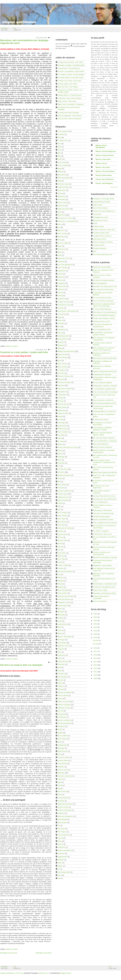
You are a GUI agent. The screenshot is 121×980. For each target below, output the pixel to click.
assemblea (62, 199)
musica (60, 630)
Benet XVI (61, 230)
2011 (59, 150)
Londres (61, 568)
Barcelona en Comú (65, 218)
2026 (95, 614)
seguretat (61, 801)
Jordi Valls (61, 525)
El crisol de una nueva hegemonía (101, 487)
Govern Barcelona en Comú (68, 447)
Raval (60, 754)
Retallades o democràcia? (102, 566)
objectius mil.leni (64, 646)
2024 (95, 621)
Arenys (60, 193)
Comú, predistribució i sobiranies (105, 441)
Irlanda (60, 503)
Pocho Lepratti (63, 695)
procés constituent (64, 720)
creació (60, 320)
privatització (62, 717)
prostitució (61, 726)
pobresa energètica (65, 692)
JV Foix (60, 537)
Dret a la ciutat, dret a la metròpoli (105, 392)
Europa (60, 420)
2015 (95, 658)
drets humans (63, 364)
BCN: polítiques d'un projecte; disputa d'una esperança (104, 349)
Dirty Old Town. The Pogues (68, 87)
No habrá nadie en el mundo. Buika (70, 78)
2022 (95, 627)
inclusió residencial (64, 491)
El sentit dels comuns (101, 420)
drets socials (62, 367)
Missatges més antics (44, 953)
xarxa (60, 875)
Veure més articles (100, 601)
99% (59, 156)
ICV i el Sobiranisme (100, 502)
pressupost (62, 714)
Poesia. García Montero (105, 179)
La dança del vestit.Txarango (68, 113)
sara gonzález (63, 798)
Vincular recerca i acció (101, 321)
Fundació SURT (99, 245)
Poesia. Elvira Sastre (104, 175)
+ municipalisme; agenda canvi (104, 389)
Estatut (60, 416)
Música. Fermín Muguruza (106, 151)
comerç (60, 292)
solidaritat (61, 813)
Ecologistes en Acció (100, 217)
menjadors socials (64, 602)
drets (59, 361)
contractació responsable (67, 311)
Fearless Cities (98, 227)
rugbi (59, 782)
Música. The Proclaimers (105, 171)
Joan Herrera (62, 516)
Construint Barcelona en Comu (104, 496)
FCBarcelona (62, 429)
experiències (62, 426)
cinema (60, 280)
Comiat (60, 296)
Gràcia (60, 450)
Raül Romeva (63, 751)
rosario (60, 779)
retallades (61, 773)
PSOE (60, 730)
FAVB (95, 223)
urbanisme (61, 847)
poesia (60, 699)
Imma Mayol (62, 485)
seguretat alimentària (65, 804)
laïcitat (60, 543)
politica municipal (12, 346)
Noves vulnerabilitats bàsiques (104, 315)
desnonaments (63, 339)
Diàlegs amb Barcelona (66, 351)
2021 (95, 631)
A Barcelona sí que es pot (102, 534)
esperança (61, 410)
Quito (60, 742)
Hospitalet (61, 463)
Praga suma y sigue (100, 590)
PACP (60, 658)
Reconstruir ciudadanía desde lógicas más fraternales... (104, 305)
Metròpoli (61, 612)
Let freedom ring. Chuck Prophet (69, 98)
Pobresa (61, 689)
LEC (59, 550)
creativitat (61, 323)
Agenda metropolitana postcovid (105, 371)
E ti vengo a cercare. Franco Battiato (71, 74)
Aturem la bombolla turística (103, 520)
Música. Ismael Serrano (105, 155)
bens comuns (62, 234)
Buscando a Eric (64, 258)
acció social (62, 162)
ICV (59, 466)
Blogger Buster (66, 973)
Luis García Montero (65, 571)
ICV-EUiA (61, 472)
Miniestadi (61, 615)
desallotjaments (63, 336)
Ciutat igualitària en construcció (104, 411)
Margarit (61, 587)
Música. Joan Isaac (103, 159)
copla (60, 317)
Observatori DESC (100, 239)
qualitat (60, 733)
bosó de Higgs (63, 243)
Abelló (60, 159)
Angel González (63, 187)
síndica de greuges (64, 810)
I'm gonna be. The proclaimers (69, 68)
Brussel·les (62, 249)
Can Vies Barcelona (65, 265)
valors (60, 863)
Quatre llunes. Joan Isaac (67, 101)
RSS (17, 29)
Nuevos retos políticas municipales (101, 597)
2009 (95, 678)
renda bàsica (62, 764)
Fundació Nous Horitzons (102, 236)
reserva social (63, 770)
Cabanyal (61, 261)
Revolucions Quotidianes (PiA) (104, 587)
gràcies (60, 454)
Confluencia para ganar (101, 517)
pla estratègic (62, 677)
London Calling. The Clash (67, 84)
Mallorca (61, 578)
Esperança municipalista (102, 267)
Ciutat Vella (62, 286)
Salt (59, 788)
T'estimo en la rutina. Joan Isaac (69, 81)
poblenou (61, 686)
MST (59, 627)
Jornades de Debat (64, 528)
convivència (62, 314)
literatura (61, 556)
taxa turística (62, 823)
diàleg (60, 348)
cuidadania (62, 330)
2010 (59, 147)
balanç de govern (64, 209)
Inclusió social (63, 494)
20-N (59, 144)
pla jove (60, 680)
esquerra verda (63, 413)
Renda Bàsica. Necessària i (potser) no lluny (103, 334)
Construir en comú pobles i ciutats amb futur (24, 352)
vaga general (62, 857)
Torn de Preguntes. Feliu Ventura (70, 116)
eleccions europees (65, 389)
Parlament (61, 674)
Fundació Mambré (100, 248)
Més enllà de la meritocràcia (103, 290)
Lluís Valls (61, 559)
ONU (59, 652)
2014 (95, 662)
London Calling (63, 565)
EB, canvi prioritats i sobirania (104, 438)
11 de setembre (63, 131)
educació (61, 379)
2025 (95, 617)
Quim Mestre (62, 739)
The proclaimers (63, 835)
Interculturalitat (63, 500)
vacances (61, 853)
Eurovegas (61, 423)
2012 (95, 668)
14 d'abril (61, 134)
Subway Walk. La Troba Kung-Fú (70, 95)
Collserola (61, 289)
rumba (60, 785)
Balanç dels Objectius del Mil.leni (105, 472)
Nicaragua (61, 640)
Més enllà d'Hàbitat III (101, 444)
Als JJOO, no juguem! (101, 531)
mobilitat (61, 618)
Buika (60, 252)
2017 (95, 651)
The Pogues (62, 832)
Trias (59, 841)
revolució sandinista (65, 776)
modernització (63, 624)
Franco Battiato (63, 432)
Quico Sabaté (63, 736)
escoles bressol (63, 404)
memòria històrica (64, 599)
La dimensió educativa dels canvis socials (103, 407)
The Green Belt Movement (103, 254)
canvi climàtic (62, 268)
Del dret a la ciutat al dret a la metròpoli (21, 665)
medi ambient (62, 593)
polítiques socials (64, 708)
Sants (60, 795)
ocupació (61, 649)
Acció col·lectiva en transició (103, 301)
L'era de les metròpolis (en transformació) (103, 326)
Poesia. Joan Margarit (104, 183)
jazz (59, 509)
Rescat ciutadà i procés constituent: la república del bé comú (104, 462)
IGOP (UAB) (97, 205)
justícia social (62, 534)
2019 (95, 637)
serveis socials (63, 807)
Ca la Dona (97, 214)
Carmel (60, 274)
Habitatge (61, 457)
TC (59, 826)
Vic (59, 869)
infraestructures (63, 497)
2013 (95, 665)
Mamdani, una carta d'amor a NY (105, 286)
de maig (96, 644)
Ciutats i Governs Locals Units (104, 230)
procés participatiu (64, 723)
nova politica (62, 643)
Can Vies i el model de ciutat (103, 513)
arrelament (61, 196)
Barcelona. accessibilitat (66, 221)
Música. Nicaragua (64, 637)
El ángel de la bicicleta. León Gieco (70, 62)
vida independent (64, 872)
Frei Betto (61, 435)
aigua (60, 168)
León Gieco (62, 553)
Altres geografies (64, 178)
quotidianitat (62, 745)
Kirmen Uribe (62, 540)
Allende (60, 172)
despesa (61, 342)
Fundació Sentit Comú (101, 233)
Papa (60, 671)
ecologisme (62, 370)
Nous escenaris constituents (103, 400)
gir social (61, 441)
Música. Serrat (101, 163)
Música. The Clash (103, 167)
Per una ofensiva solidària (102, 383)
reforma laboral (63, 760)
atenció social (63, 203)
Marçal (60, 584)
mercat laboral (63, 606)
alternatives (62, 175)
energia (60, 398)
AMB (59, 181)
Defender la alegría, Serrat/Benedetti (71, 65)
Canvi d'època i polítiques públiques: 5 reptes (102, 429)
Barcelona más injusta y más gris (105, 557)
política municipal (64, 705)
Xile (59, 878)
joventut (60, 531)
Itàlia (59, 506)
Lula (59, 574)
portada (4, 29)
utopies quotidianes (65, 850)
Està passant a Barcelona (102, 510)
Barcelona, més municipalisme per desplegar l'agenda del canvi (24, 42)
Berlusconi (61, 237)
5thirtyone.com (44, 973)
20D (59, 153)
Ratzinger (61, 748)
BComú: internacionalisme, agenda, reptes (103, 434)
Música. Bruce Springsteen (101, 146)
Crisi (59, 327)
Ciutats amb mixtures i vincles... (104, 318)
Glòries (60, 444)
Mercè (60, 609)
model (60, 621)
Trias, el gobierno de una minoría (105, 523)
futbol (60, 438)
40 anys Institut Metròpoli (102, 309)
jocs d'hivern (62, 522)
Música (60, 633)
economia (61, 373)
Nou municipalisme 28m (102, 330)
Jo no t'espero (63, 513)
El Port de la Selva (64, 382)
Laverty (60, 547)
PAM (59, 667)
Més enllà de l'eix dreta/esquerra (105, 312)
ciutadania (61, 283)
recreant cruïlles (63, 757)
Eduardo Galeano (64, 376)
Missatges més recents (9, 953)
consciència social (64, 305)
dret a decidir (62, 357)
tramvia (60, 838)
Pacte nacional (63, 661)
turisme (60, 844)
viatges (60, 866)
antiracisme (62, 190)
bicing (60, 240)
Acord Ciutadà (63, 165)
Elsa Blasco (62, 392)
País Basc (61, 664)
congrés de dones (64, 302)
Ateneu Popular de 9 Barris (103, 242)
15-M (59, 138)
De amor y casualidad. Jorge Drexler (71, 71)
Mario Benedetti (63, 590)
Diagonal (61, 345)
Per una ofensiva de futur (102, 298)
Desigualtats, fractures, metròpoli (105, 386)
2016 (95, 655)
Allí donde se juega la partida (104, 280)
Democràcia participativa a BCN (105, 403)
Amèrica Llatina (63, 184)
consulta (61, 308)
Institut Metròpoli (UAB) (101, 202)
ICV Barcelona (63, 469)
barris (60, 224)
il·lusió (60, 478)
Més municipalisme (100, 283)
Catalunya (61, 277)
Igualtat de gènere (64, 475)
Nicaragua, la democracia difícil (104, 593)
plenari (60, 683)
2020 (95, 634)
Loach (60, 562)
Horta (60, 460)
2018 (95, 648)
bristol (60, 246)
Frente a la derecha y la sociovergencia (102, 553)
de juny (96, 640)
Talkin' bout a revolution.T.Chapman (71, 104)
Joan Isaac (62, 519)
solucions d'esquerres (65, 816)
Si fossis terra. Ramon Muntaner (69, 119)
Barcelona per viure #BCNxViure (105, 499)
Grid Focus (19, 973)
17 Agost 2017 (63, 141)
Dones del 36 (62, 354)
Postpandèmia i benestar (102, 374)
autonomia (61, 206)
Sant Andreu (62, 791)
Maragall (61, 581)
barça (60, 212)
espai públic (62, 407)
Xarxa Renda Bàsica (100, 208)
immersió (61, 488)
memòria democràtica (65, 596)
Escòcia (60, 401)
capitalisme (62, 271)
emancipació (62, 395)
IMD (59, 482)
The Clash (61, 829)
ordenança (61, 655)
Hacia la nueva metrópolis (102, 447)
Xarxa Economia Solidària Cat (104, 211)
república (61, 767)
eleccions (61, 385)
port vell (60, 711)
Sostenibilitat (62, 819)
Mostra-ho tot (114, 187)
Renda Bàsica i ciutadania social (105, 584)
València (61, 860)
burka (60, 255)
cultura (60, 333)
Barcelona (61, 215)
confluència (62, 299)
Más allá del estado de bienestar (105, 358)
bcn (59, 227)
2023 (95, 624)
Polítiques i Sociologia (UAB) (103, 199)
